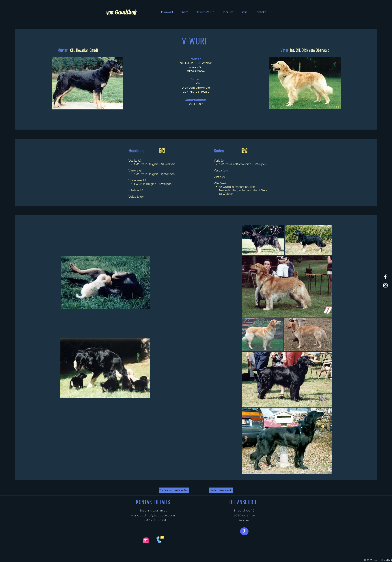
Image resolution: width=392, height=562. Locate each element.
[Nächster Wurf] (221, 490)
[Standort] (244, 531)
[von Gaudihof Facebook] (385, 277)
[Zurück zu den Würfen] (174, 490)
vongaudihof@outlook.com (153, 515)
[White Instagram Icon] (385, 285)
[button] (167, 12)
